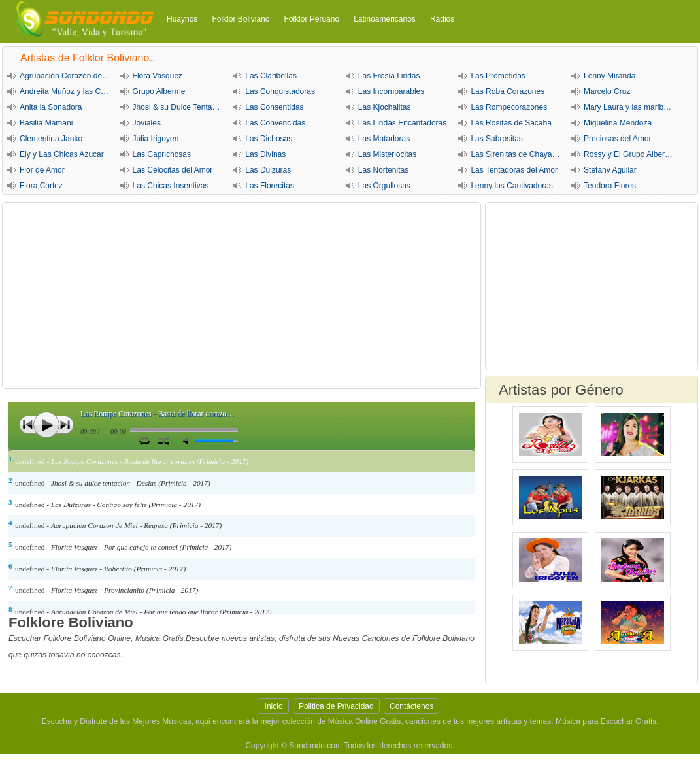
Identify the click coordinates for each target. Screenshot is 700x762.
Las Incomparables (391, 91)
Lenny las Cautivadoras (511, 186)
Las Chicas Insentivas (171, 186)
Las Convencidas (275, 123)
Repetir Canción (144, 440)
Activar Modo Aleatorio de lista (164, 440)
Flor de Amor (42, 170)
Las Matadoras (384, 139)
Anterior (28, 425)
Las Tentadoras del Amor (514, 170)
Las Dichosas (269, 139)
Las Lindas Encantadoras (402, 123)
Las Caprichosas (162, 154)
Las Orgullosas (384, 186)
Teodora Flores (610, 186)
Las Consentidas (274, 107)
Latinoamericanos (385, 19)
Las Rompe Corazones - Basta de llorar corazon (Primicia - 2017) (159, 414)
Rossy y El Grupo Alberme (630, 154)
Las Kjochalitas (385, 107)
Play (46, 425)
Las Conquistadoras (280, 91)
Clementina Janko (51, 139)
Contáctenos (411, 706)
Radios (442, 19)
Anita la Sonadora (51, 107)
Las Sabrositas (496, 139)
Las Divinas (265, 154)
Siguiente (65, 425)
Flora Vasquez (158, 76)
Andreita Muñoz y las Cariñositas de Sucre (67, 91)
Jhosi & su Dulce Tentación (180, 107)
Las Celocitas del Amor (173, 170)
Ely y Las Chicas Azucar (62, 154)
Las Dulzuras (268, 170)
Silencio (188, 441)
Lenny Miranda (609, 76)
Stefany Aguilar (610, 170)
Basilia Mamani (46, 123)
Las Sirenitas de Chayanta (517, 154)
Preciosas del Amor (617, 139)
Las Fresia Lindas (389, 76)
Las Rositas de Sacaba (511, 123)
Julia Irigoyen (156, 139)
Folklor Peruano (311, 19)
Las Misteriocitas (387, 154)
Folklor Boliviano (241, 19)
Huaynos (182, 19)
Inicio (274, 706)
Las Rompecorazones (509, 107)
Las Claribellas (271, 76)
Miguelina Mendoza (618, 123)
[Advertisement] (242, 295)
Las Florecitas (270, 186)
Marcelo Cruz (607, 91)
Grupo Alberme (159, 91)
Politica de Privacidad (336, 706)
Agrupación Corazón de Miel (67, 76)
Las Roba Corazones (508, 91)
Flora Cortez (41, 186)
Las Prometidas (498, 76)
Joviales (147, 123)
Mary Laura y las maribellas (631, 107)
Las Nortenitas (383, 170)
